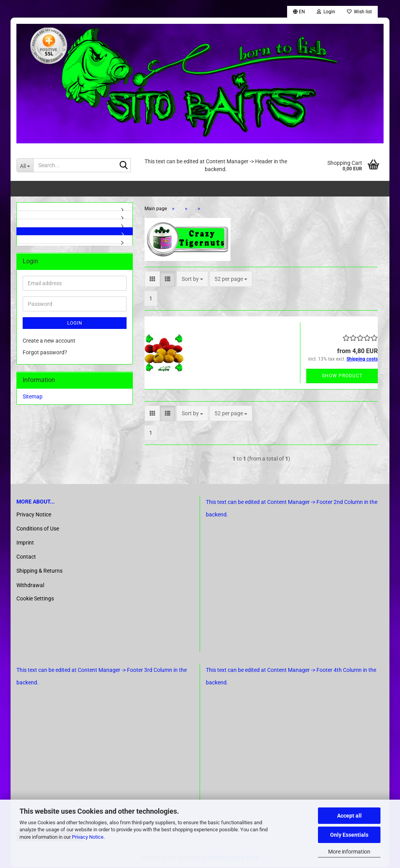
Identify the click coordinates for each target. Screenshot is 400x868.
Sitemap (33, 397)
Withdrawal (30, 586)
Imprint (25, 543)
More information (349, 852)
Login (75, 324)
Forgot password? (45, 353)
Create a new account (49, 341)
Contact (26, 557)
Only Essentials (349, 835)
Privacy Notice (88, 837)
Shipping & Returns (39, 572)
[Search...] (25, 165)
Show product (342, 377)
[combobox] (192, 280)
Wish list (359, 12)
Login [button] (326, 12)
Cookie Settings (35, 599)
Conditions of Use (38, 529)
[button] (299, 12)
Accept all (349, 816)
